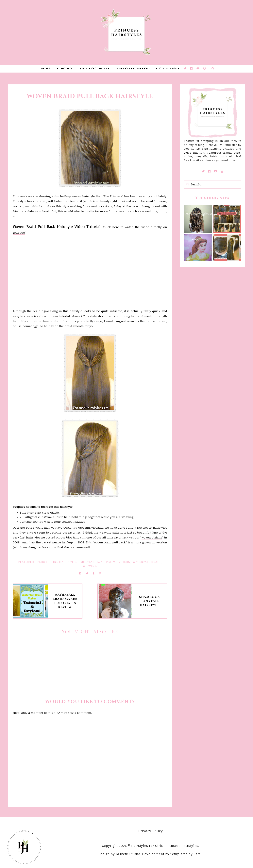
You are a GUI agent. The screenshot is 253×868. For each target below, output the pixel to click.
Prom (111, 562)
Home (45, 69)
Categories (167, 69)
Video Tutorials (95, 69)
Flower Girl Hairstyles (57, 562)
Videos (124, 562)
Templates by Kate (186, 854)
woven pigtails (152, 537)
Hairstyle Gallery (133, 69)
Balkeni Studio (128, 854)
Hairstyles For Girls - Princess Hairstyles (165, 846)
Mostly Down (92, 562)
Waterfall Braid (147, 562)
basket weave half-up (57, 542)
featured (26, 562)
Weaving (90, 566)
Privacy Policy (151, 831)
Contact (65, 69)
